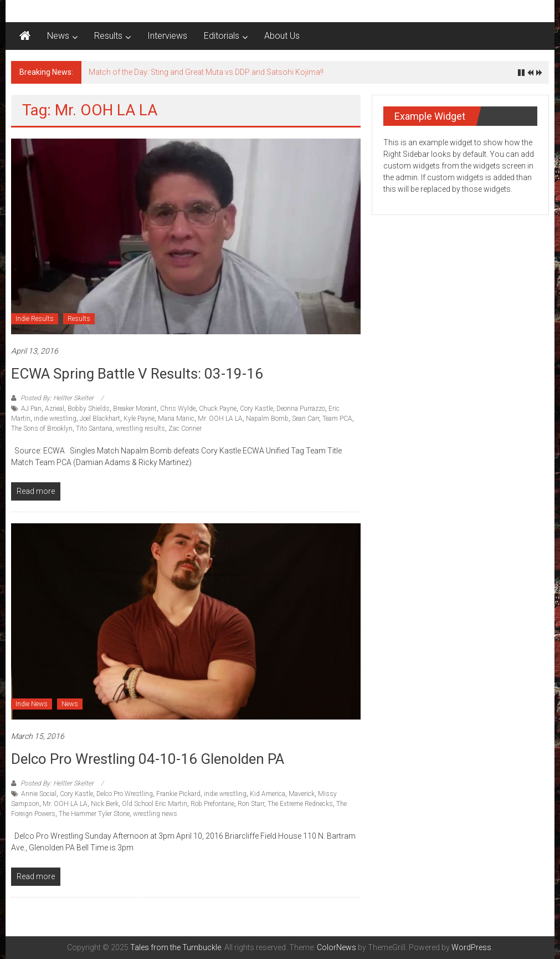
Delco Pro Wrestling (125, 794)
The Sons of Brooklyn (42, 429)
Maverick (302, 794)
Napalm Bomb (267, 419)
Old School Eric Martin (155, 804)
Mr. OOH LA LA (220, 419)
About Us (282, 36)
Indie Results (35, 319)
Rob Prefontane (212, 804)
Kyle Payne (139, 419)
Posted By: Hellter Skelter (57, 398)
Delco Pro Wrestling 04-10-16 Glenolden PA (148, 759)
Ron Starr (251, 804)
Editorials (222, 36)
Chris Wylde (178, 409)
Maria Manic (176, 419)
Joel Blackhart (100, 419)
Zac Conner (185, 429)
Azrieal (55, 409)
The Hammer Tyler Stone (94, 814)
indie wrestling (55, 419)
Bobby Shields (89, 409)
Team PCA (337, 419)
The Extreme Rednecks (300, 804)
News (58, 36)
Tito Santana (94, 429)
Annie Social (39, 794)
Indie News (32, 704)
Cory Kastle (256, 409)
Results (108, 36)
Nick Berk (105, 804)
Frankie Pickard (178, 794)
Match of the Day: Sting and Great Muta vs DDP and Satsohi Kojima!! (206, 72)
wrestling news (155, 814)
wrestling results (140, 429)
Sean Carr (305, 419)
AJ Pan (31, 409)
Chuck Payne (218, 409)
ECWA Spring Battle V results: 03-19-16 (137, 374)
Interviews (167, 36)
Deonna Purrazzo (301, 409)
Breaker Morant (135, 409)
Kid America (268, 794)
